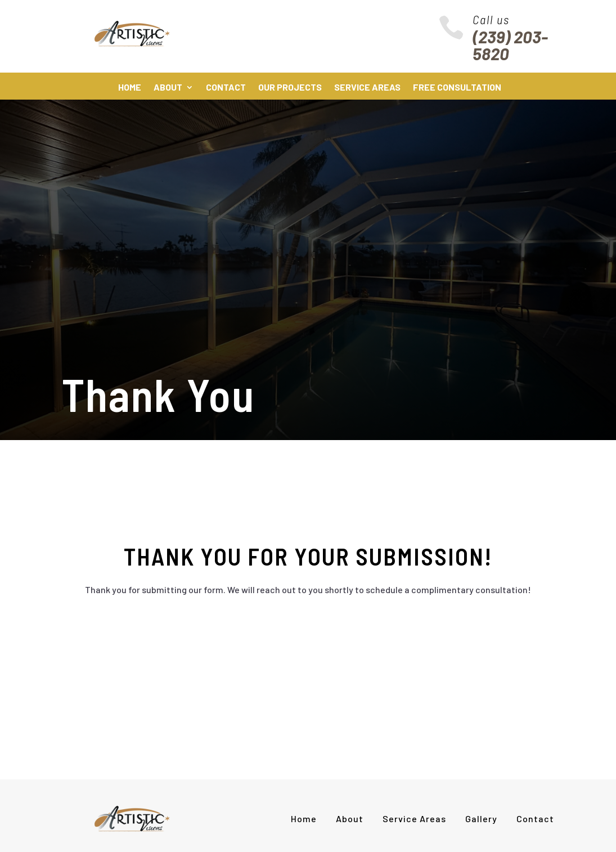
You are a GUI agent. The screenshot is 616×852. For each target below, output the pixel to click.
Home (130, 88)
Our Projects (290, 88)
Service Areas (367, 88)
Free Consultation (457, 88)
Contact (226, 88)
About (168, 88)
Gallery (481, 819)
